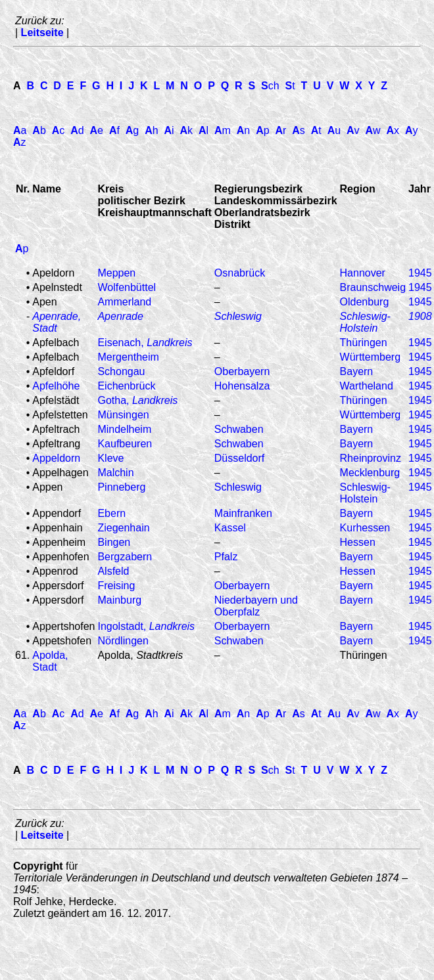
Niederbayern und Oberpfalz (256, 606)
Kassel (230, 528)
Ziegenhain (123, 528)
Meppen (116, 273)
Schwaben (239, 429)
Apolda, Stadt (50, 661)
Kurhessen (365, 528)
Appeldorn (56, 458)
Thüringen (364, 343)
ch (270, 86)
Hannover (363, 273)
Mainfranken (243, 513)
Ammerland (124, 302)
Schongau (121, 371)
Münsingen (123, 415)
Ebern (111, 513)
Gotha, (137, 400)
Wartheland (367, 386)
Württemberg (370, 357)
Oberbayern (242, 371)
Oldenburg (365, 302)
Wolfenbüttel (127, 287)
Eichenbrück (126, 386)
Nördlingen (123, 641)
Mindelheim (124, 429)
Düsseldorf (239, 458)
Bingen (114, 542)
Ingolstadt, (146, 626)
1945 (420, 273)
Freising (116, 586)
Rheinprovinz (371, 458)
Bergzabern (125, 557)
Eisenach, (145, 343)
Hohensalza (242, 386)
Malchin (115, 473)
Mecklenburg (370, 473)
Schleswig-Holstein (365, 493)
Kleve (110, 458)
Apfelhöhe (56, 386)
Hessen (358, 542)
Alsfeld (113, 571)
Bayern (357, 371)
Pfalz (226, 557)
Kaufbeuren (125, 444)
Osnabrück (240, 273)
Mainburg (119, 600)
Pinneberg (121, 487)
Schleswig (238, 487)
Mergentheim (128, 357)
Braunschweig (373, 287)
